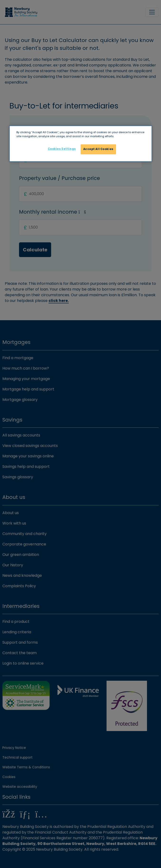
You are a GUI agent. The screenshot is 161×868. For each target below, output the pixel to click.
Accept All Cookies (98, 149)
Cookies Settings (62, 149)
